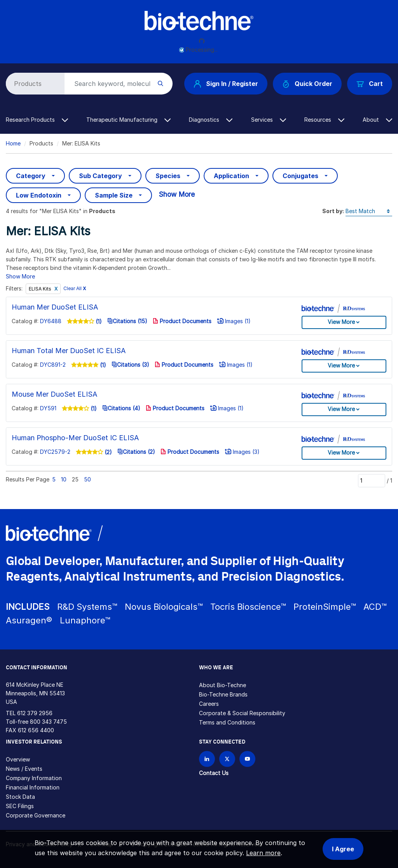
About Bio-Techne (223, 685)
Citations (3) (130, 365)
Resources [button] (324, 120)
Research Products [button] (37, 120)
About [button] (377, 120)
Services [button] (269, 120)
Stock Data (20, 797)
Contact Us (214, 773)
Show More (177, 194)
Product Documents (182, 321)
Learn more (263, 853)
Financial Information (33, 787)
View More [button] (341, 322)
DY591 (48, 408)
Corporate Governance (36, 815)
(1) (98, 321)
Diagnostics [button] (211, 120)
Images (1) (234, 321)
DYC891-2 (53, 365)
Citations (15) (127, 321)
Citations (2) (136, 452)
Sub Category (100, 176)
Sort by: (333, 211)
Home (13, 143)
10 (64, 479)
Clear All (75, 289)
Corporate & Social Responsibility (242, 713)
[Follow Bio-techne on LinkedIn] (207, 759)
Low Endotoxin (39, 195)
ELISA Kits (41, 289)
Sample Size (114, 195)
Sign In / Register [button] (226, 84)
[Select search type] (34, 84)
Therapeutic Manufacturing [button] (128, 120)
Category (31, 176)
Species (168, 176)
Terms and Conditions (227, 722)
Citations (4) (121, 408)
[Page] (372, 481)
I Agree (343, 849)
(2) (107, 452)
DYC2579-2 (55, 452)
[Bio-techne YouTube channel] (247, 759)
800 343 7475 (48, 722)
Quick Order (307, 84)
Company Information (34, 778)
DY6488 (51, 321)
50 (87, 479)
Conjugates (300, 176)
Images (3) (242, 452)
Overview (18, 759)
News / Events (24, 769)
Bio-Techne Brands (223, 694)
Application (231, 176)
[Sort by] (369, 211)
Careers (209, 704)
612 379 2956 (35, 713)
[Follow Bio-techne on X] (227, 759)
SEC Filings (20, 806)
